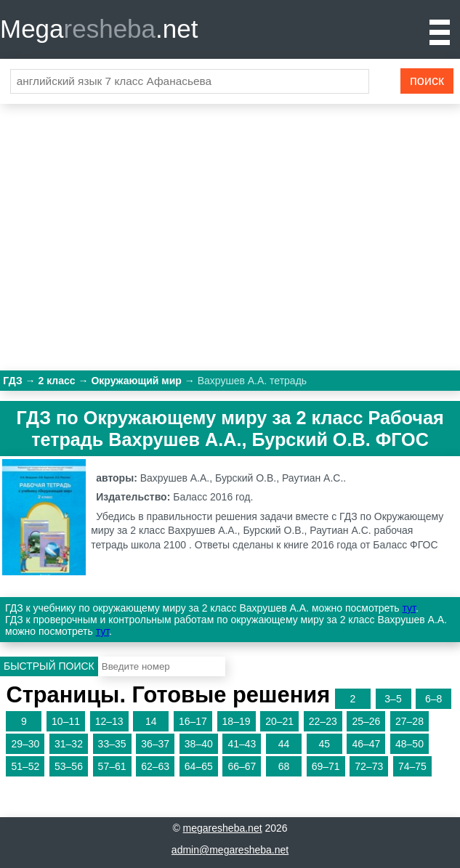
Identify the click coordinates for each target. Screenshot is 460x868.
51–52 (25, 766)
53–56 (69, 766)
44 (284, 744)
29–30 (25, 744)
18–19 (237, 721)
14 (151, 721)
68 (284, 766)
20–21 (279, 721)
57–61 (112, 766)
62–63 (155, 766)
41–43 (242, 744)
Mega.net (99, 29)
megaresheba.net (223, 828)
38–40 (199, 744)
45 (324, 744)
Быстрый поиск (49, 666)
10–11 (66, 721)
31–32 (69, 744)
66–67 (242, 766)
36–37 (155, 744)
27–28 (409, 721)
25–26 (366, 721)
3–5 (393, 699)
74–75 (412, 766)
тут (409, 608)
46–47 (366, 744)
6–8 (433, 699)
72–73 (369, 766)
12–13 (109, 721)
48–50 (409, 744)
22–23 (323, 721)
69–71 (326, 766)
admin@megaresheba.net (230, 850)
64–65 (199, 766)
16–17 (193, 721)
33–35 (112, 744)
